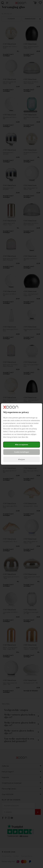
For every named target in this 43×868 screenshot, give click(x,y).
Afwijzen (21, 459)
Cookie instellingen (22, 452)
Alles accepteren (21, 445)
